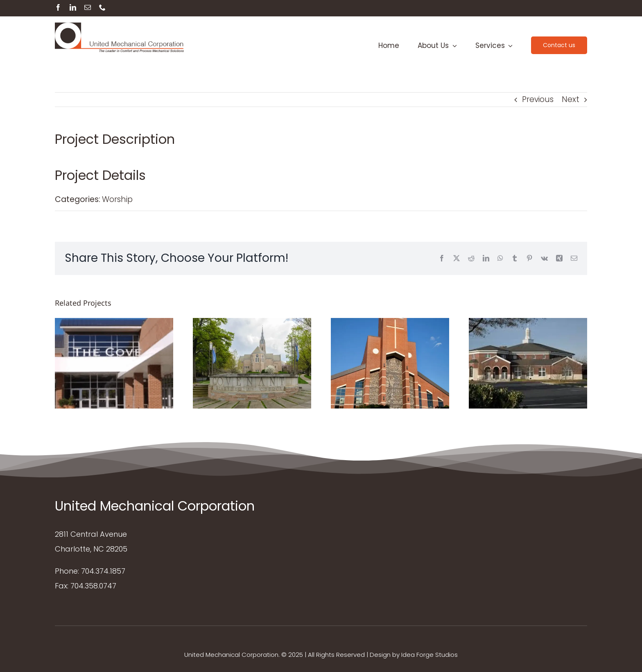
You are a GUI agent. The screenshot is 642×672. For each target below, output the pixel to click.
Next (571, 99)
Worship (117, 199)
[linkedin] (73, 7)
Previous (538, 99)
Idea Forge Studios (430, 655)
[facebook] (58, 7)
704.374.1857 (103, 571)
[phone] (102, 7)
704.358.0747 (93, 586)
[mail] (88, 7)
